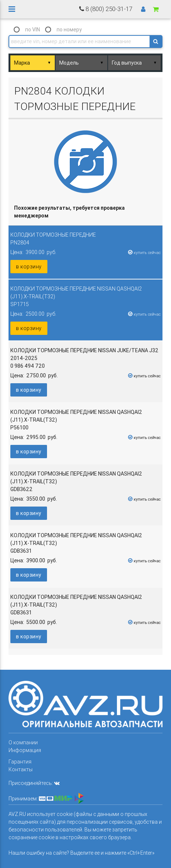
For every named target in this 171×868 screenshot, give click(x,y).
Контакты (21, 769)
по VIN (33, 30)
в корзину (29, 267)
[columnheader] (85, 212)
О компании (23, 742)
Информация (25, 750)
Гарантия (20, 762)
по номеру (69, 30)
